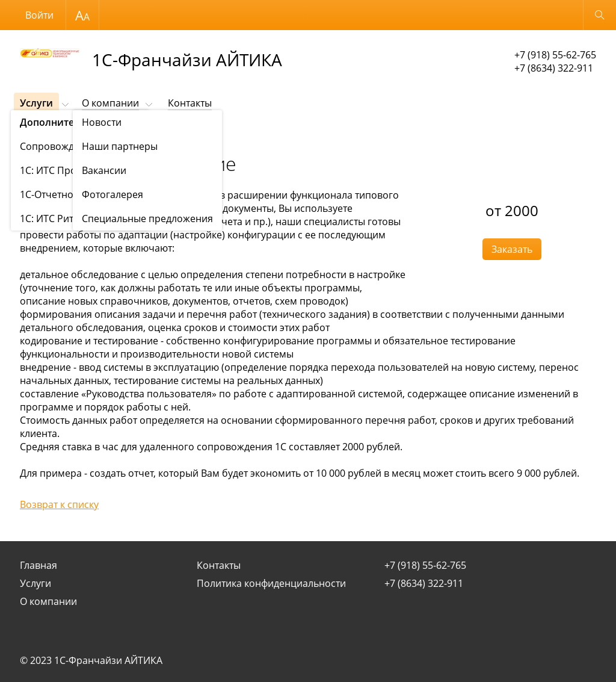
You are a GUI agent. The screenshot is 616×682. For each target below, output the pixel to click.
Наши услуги (76, 133)
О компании (110, 103)
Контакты (190, 103)
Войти (39, 15)
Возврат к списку (59, 504)
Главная (38, 565)
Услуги (36, 103)
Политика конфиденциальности (271, 583)
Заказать (512, 249)
